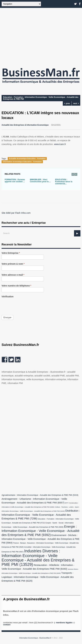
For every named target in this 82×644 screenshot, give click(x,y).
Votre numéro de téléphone (16, 286)
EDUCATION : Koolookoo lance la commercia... (64, 182)
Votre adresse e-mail (13, 275)
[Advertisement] (41, 36)
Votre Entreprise (11, 253)
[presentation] (25, 304)
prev (67, 103)
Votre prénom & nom (13, 264)
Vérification (8, 297)
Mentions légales (64, 623)
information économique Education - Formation (22, 162)
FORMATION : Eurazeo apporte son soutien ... (15, 181)
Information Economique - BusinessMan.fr (35, 638)
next (76, 103)
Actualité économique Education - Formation (27, 158)
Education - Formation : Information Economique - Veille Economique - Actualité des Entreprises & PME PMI (41, 98)
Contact (7, 625)
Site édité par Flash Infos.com (16, 213)
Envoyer (7, 317)
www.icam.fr (60, 144)
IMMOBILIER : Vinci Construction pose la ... (40, 181)
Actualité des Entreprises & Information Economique (25, 125)
